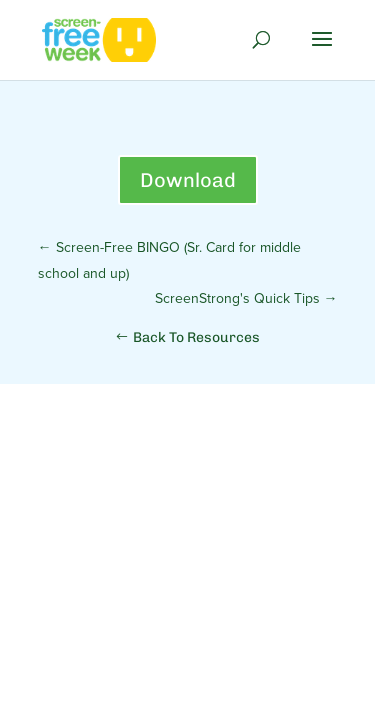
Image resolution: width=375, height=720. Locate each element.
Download (188, 180)
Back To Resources (196, 337)
